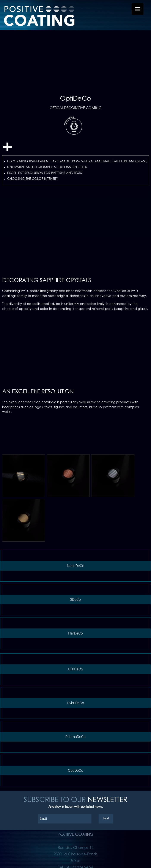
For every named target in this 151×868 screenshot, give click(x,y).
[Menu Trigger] (138, 9)
